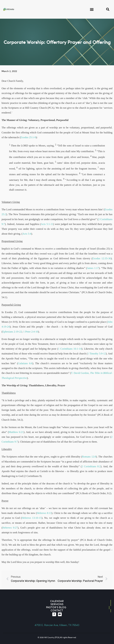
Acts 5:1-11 (47, 224)
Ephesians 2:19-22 (12, 332)
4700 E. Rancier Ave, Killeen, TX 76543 (57, 625)
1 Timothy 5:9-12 (97, 354)
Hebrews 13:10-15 (32, 518)
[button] (92, 9)
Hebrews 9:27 (10, 528)
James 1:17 (93, 268)
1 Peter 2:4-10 (31, 332)
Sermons (57, 604)
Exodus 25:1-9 (28, 137)
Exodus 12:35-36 (102, 258)
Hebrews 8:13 (44, 513)
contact (57, 610)
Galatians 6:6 (25, 363)
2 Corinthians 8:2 (91, 466)
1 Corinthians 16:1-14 (70, 349)
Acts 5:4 (27, 234)
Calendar (57, 601)
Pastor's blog (56, 607)
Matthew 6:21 (16, 432)
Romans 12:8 (89, 457)
